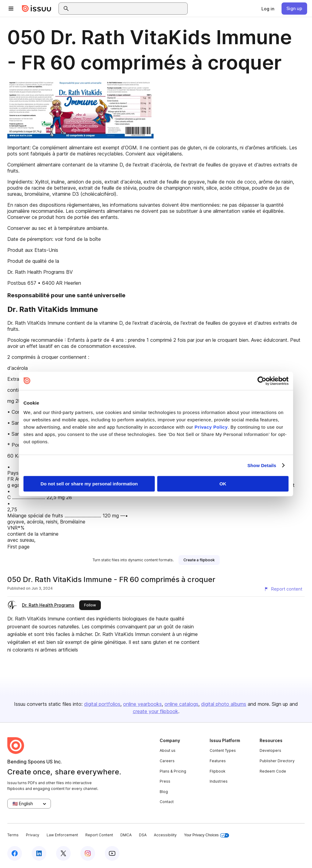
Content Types (223, 750)
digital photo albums (224, 704)
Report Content (99, 835)
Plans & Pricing (173, 771)
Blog (164, 792)
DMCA (126, 835)
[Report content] (283, 589)
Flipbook (218, 771)
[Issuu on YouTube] (112, 853)
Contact (167, 802)
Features (218, 761)
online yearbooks (142, 704)
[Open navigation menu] (11, 9)
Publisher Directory (277, 761)
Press (165, 781)
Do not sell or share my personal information (89, 484)
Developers (270, 750)
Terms (13, 835)
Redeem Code (273, 771)
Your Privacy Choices (207, 835)
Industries (219, 781)
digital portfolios (102, 704)
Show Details (262, 465)
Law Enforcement (62, 835)
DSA (143, 835)
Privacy (33, 835)
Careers (167, 761)
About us (168, 750)
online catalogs (181, 704)
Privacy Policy (211, 427)
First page (18, 547)
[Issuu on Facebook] (15, 853)
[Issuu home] (37, 9)
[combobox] (129, 9)
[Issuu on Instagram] (88, 853)
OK (223, 484)
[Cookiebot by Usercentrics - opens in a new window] (262, 381)
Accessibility (165, 835)
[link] (268, 9)
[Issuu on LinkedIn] (39, 853)
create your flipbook (156, 711)
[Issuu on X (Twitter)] (63, 853)
